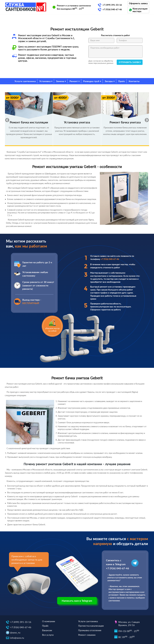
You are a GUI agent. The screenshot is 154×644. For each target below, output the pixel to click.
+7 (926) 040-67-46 (112, 9)
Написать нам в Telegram (77, 601)
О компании (49, 621)
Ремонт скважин (87, 635)
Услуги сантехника (25, 81)
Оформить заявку (138, 3)
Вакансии (47, 630)
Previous (6, 119)
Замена (60, 81)
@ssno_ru (15, 633)
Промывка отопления (90, 630)
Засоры (109, 81)
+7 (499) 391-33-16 (112, 5)
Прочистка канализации (91, 626)
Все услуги (48, 635)
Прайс (122, 81)
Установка (45, 81)
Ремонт (74, 81)
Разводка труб (91, 81)
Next (146, 119)
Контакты (134, 81)
